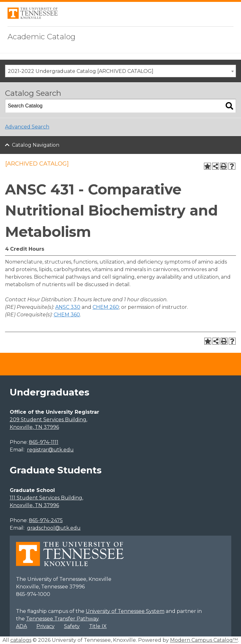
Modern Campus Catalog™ (204, 640)
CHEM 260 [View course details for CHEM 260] (106, 307)
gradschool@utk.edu (54, 528)
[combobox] (120, 71)
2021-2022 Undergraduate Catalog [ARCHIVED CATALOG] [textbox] (81, 71)
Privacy (46, 626)
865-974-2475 (46, 520)
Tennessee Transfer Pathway (62, 619)
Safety (72, 626)
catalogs (21, 640)
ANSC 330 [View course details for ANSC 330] (68, 307)
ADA (21, 626)
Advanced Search (27, 127)
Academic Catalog (42, 37)
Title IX (98, 626)
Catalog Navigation (36, 145)
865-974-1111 (44, 442)
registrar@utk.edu (50, 450)
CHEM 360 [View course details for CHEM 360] (67, 315)
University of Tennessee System (125, 611)
